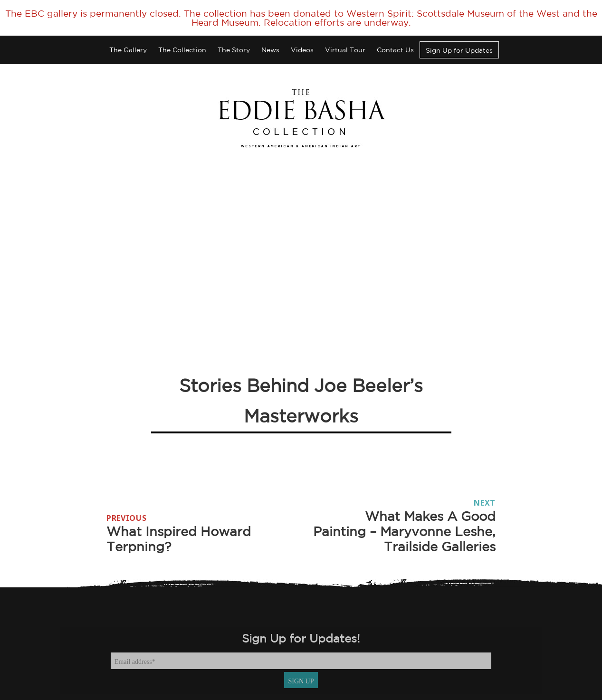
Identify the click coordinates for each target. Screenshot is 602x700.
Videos (302, 50)
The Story (234, 50)
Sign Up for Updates (459, 50)
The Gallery (128, 50)
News (270, 50)
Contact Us (395, 50)
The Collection (182, 50)
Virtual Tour (345, 50)
